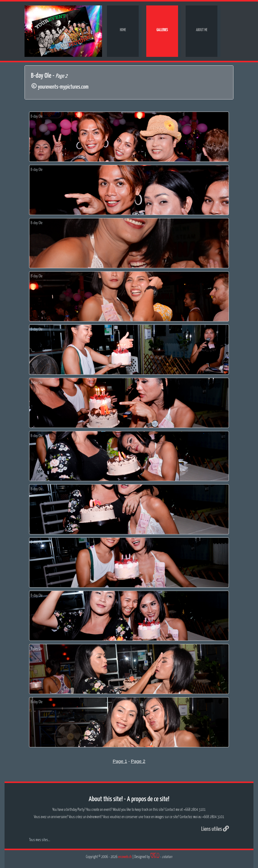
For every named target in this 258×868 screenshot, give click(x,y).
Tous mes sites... (40, 840)
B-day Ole (36, 117)
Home (123, 30)
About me (202, 30)
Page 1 (120, 761)
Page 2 (138, 761)
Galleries (162, 30)
